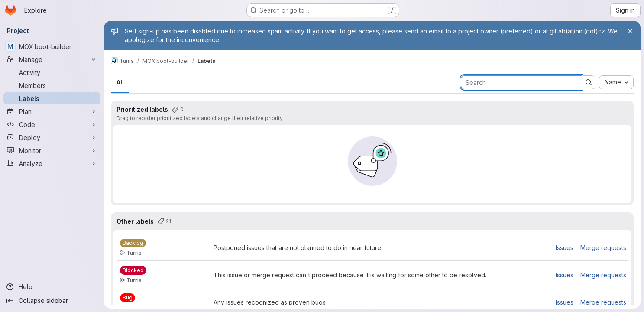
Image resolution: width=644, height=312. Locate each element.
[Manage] (52, 59)
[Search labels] (521, 82)
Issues (565, 248)
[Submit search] (589, 82)
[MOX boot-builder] (52, 46)
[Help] (52, 287)
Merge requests (603, 248)
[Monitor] (52, 150)
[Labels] (52, 98)
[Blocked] (133, 270)
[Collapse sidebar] (52, 301)
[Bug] (128, 298)
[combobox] (616, 82)
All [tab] (120, 82)
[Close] (630, 31)
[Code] (52, 124)
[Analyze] (52, 163)
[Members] (52, 85)
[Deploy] (52, 137)
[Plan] (52, 111)
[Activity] (52, 72)
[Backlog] (133, 243)
